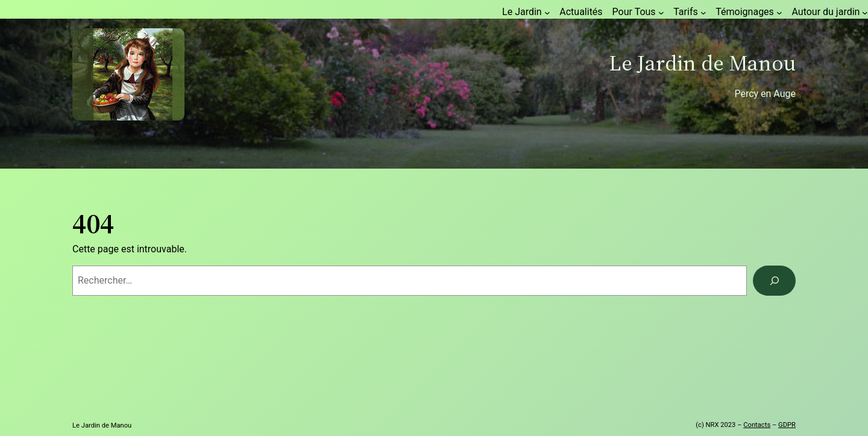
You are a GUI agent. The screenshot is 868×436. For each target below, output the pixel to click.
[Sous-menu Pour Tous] (661, 13)
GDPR (787, 425)
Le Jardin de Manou (702, 63)
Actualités (581, 12)
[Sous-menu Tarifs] (703, 13)
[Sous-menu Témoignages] (779, 13)
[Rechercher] (774, 280)
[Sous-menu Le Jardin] (547, 13)
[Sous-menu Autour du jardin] (865, 13)
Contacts (757, 425)
